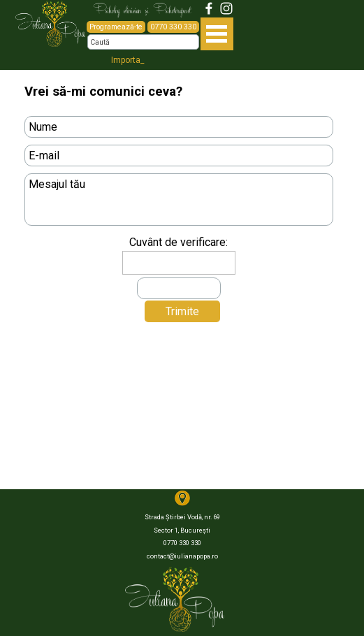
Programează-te (116, 27)
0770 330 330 (173, 27)
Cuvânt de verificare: (179, 242)
